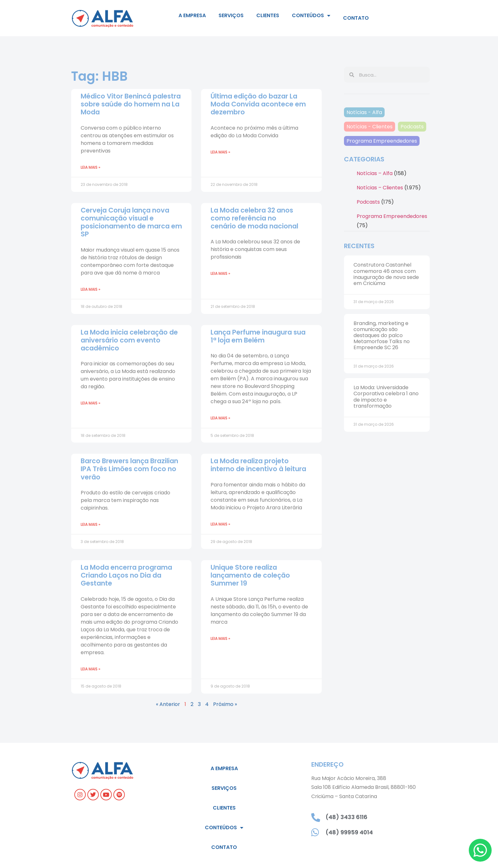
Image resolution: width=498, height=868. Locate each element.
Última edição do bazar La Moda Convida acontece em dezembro (258, 104)
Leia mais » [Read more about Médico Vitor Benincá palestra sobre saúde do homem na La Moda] (91, 167)
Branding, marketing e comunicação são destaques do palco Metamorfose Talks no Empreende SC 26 (382, 336)
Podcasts (412, 127)
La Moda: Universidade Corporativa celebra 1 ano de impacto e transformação (386, 397)
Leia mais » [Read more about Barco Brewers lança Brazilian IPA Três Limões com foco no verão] (91, 524)
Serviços (231, 15)
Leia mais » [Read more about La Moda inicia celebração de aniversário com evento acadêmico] (91, 403)
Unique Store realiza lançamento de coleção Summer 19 (250, 575)
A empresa (192, 15)
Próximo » (225, 704)
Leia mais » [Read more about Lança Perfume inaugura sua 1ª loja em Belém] (220, 418)
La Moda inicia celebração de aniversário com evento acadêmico (129, 340)
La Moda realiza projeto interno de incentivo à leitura (258, 465)
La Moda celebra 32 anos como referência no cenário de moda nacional (254, 218)
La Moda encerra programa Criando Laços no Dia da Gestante (126, 575)
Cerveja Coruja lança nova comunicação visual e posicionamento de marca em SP (131, 222)
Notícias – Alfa (375, 173)
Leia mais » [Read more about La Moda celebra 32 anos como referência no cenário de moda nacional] (220, 273)
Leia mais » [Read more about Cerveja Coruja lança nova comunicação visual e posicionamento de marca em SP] (91, 289)
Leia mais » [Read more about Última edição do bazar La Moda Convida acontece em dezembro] (220, 152)
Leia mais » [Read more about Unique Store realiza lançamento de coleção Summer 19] (220, 638)
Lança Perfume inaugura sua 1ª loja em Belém (258, 336)
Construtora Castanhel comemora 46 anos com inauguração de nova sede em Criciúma (386, 274)
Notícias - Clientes (370, 127)
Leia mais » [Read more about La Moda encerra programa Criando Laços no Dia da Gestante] (91, 669)
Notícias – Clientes (380, 188)
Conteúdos (311, 16)
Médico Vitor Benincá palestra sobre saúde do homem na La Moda (131, 104)
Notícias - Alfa (364, 112)
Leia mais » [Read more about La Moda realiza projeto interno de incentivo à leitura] (220, 524)
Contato (356, 18)
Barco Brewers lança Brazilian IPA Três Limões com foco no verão (129, 469)
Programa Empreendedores (382, 141)
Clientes (268, 15)
